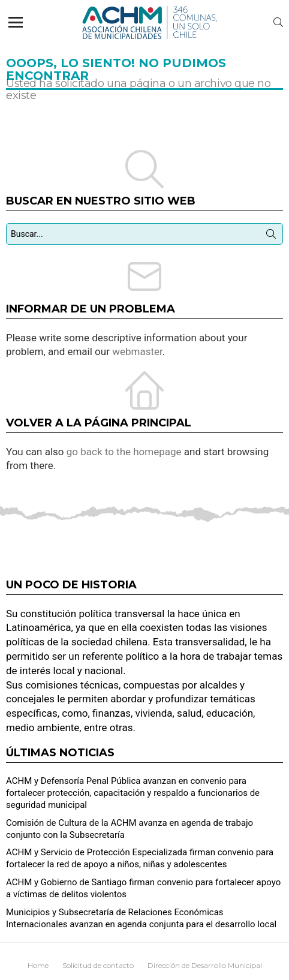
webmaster (137, 351)
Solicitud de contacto (98, 965)
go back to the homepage (124, 452)
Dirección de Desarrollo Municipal (205, 965)
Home (38, 965)
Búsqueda (271, 236)
